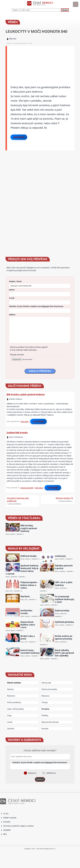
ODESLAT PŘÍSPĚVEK (40, 371)
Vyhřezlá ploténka (64, 622)
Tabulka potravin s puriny (64, 567)
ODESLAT (40, 779)
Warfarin (25, 596)
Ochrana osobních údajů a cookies (18, 826)
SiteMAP (7, 830)
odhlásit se (51, 773)
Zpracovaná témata (50, 722)
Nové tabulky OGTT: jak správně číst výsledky (64, 653)
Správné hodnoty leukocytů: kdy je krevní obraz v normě (22, 570)
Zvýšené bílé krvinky (17, 433)
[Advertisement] (41, 62)
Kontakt (45, 729)
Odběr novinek (10, 818)
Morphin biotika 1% (64, 498)
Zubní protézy (62, 611)
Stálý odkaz (25, 421)
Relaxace (45, 696)
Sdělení (12, 315)
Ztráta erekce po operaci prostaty (64, 637)
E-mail (12, 298)
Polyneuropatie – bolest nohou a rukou (29, 585)
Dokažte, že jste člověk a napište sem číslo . (36, 306)
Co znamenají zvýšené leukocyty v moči (65, 599)
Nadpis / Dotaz (15, 281)
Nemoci (11, 689)
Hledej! (65, 10)
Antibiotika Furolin (26, 612)
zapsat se (32, 773)
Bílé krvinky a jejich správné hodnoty (26, 394)
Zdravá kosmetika (49, 689)
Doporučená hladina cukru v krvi (28, 625)
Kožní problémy (14, 702)
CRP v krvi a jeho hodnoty (64, 584)
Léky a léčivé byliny (15, 709)
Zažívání (11, 729)
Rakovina (11, 696)
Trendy (45, 702)
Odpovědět (19, 137)
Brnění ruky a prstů (28, 637)
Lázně (10, 722)
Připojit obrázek (17, 355)
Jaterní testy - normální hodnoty (30, 652)
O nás (6, 814)
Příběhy (45, 715)
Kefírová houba (28, 556)
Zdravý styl (46, 683)
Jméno (12, 290)
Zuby (9, 715)
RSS (5, 834)
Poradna (45, 709)
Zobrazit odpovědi (27, 488)
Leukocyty (60, 556)
